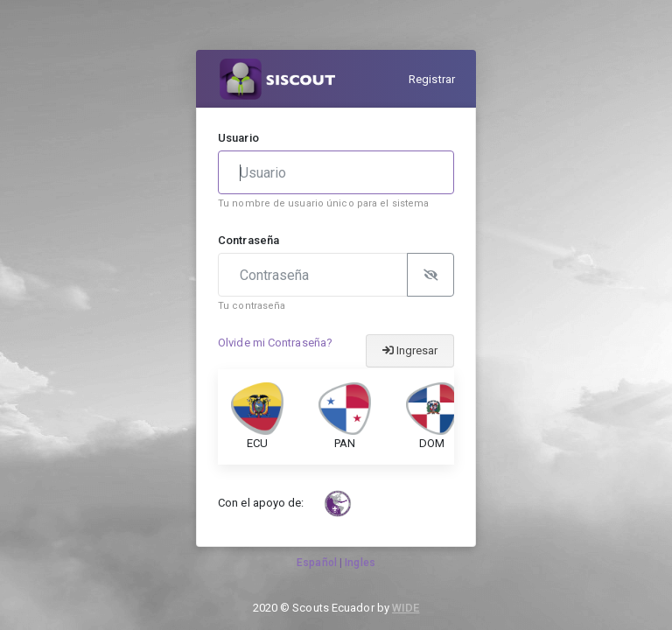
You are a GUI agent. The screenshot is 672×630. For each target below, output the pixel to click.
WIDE (406, 608)
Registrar (432, 79)
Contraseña (248, 240)
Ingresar (410, 350)
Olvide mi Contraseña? (275, 343)
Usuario (238, 138)
